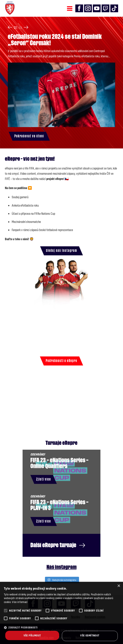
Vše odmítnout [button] (90, 635)
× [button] (119, 586)
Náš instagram (61, 567)
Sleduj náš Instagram (61, 251)
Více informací (20, 602)
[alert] (61, 613)
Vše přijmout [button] (32, 635)
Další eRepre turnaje (58, 545)
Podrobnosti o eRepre (61, 361)
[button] (61, 627)
